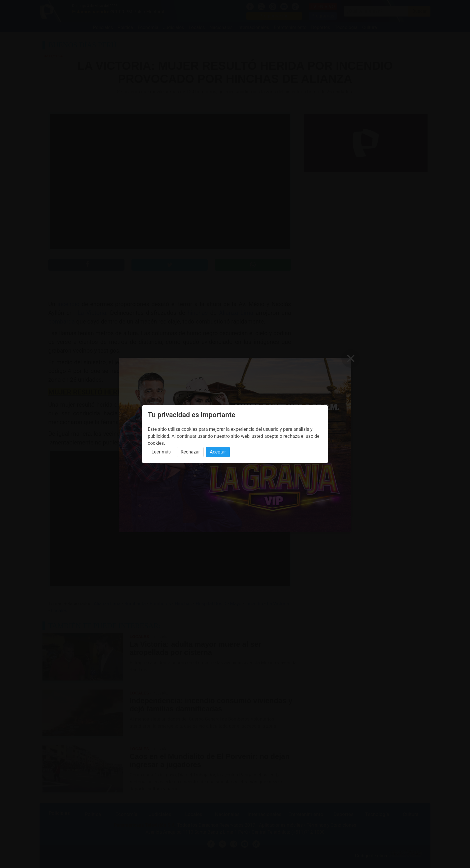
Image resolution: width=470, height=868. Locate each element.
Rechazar (190, 452)
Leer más (161, 452)
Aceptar (218, 452)
